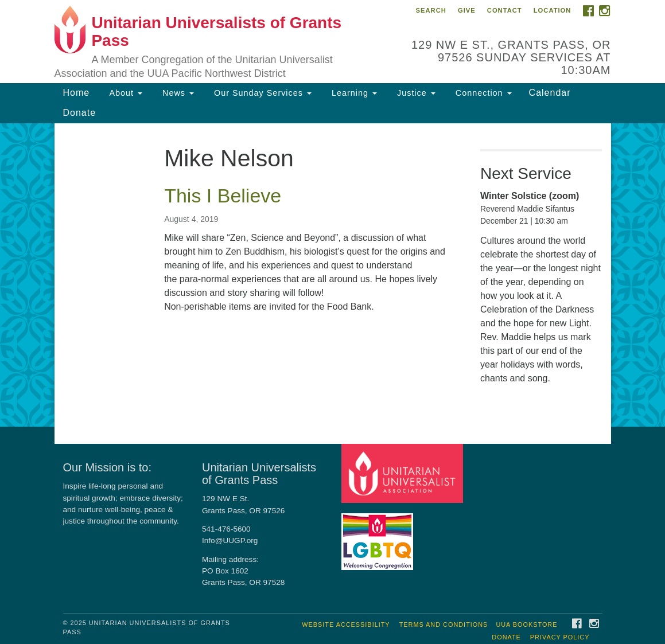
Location (553, 10)
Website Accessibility (346, 625)
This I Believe (223, 196)
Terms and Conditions (444, 625)
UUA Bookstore (526, 625)
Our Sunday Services (261, 93)
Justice (415, 93)
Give (467, 10)
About (125, 93)
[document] (332, 275)
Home (77, 93)
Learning (353, 93)
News (177, 93)
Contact (505, 10)
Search (431, 10)
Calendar (550, 93)
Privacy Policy (560, 637)
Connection (482, 93)
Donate (80, 113)
